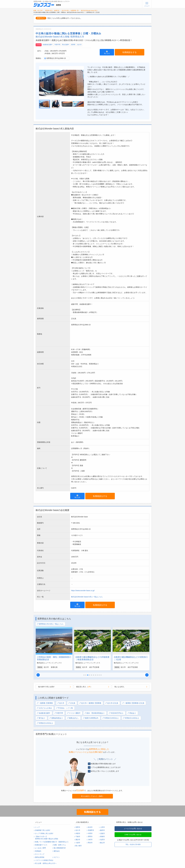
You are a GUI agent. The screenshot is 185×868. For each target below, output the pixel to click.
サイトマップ (40, 854)
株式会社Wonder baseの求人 (89, 10)
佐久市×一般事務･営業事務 (90, 703)
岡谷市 (90, 843)
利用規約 (38, 851)
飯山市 (102, 843)
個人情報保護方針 (60, 848)
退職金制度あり (56, 718)
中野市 (90, 834)
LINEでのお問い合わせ (133, 835)
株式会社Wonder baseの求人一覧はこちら (87, 597)
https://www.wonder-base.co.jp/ (83, 591)
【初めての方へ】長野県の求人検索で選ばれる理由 (47, 838)
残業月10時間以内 (91, 718)
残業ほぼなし (73, 718)
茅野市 (90, 837)
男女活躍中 (66, 45)
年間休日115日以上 (45, 723)
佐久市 (79, 45)
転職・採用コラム (60, 845)
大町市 (90, 840)
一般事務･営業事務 (45, 703)
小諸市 (78, 843)
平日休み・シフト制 (64, 708)
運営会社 (57, 851)
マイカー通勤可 (74, 713)
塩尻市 (102, 840)
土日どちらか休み (44, 708)
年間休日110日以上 (131, 718)
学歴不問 (57, 45)
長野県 (73, 45)
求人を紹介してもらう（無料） (92, 796)
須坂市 (102, 834)
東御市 (102, 837)
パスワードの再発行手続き (44, 860)
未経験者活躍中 (48, 45)
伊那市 (78, 834)
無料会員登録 (40, 857)
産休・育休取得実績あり (95, 713)
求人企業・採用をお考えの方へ (46, 863)
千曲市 (78, 837)
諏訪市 (78, 840)
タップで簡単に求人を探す (44, 834)
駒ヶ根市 (79, 846)
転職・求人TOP (38, 10)
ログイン (57, 857)
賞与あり (41, 718)
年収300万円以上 (116, 713)
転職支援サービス (41, 845)
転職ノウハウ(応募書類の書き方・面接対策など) (52, 842)
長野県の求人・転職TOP (52, 10)
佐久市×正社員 (112, 703)
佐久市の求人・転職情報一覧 (70, 10)
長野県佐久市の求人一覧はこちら (50, 624)
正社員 (39, 45)
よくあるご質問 (40, 848)
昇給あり (132, 713)
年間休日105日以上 (110, 718)
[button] (38, 675)
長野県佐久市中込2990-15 (56, 58)
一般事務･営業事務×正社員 (133, 703)
